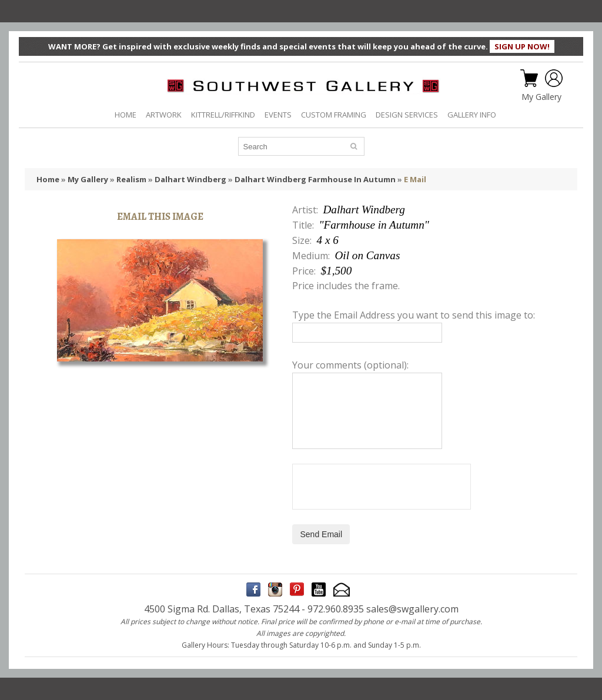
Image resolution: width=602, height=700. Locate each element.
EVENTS (278, 115)
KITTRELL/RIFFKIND (223, 115)
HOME (126, 115)
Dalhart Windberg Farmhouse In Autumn (315, 179)
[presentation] (382, 487)
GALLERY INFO (472, 115)
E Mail (415, 179)
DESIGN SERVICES (407, 115)
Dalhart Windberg (190, 179)
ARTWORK (164, 115)
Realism (131, 179)
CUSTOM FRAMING (334, 115)
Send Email (321, 534)
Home (48, 179)
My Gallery (541, 97)
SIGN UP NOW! (522, 46)
